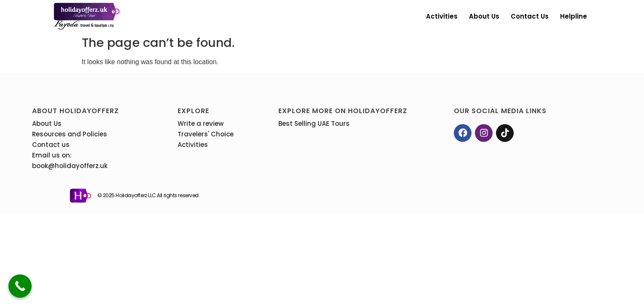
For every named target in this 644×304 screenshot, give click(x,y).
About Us (484, 16)
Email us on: (52, 155)
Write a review (201, 123)
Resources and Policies (70, 134)
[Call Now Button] (20, 286)
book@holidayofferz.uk (70, 166)
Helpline (574, 16)
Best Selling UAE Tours (314, 123)
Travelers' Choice (206, 134)
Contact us (530, 16)
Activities (442, 16)
